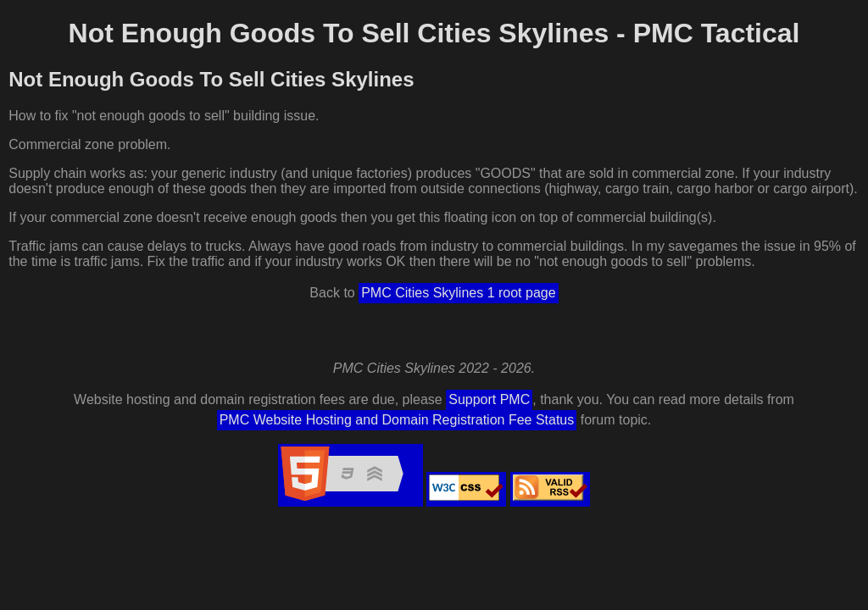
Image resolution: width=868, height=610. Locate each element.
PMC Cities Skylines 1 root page (458, 293)
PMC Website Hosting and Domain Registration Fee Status (397, 420)
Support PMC (489, 399)
